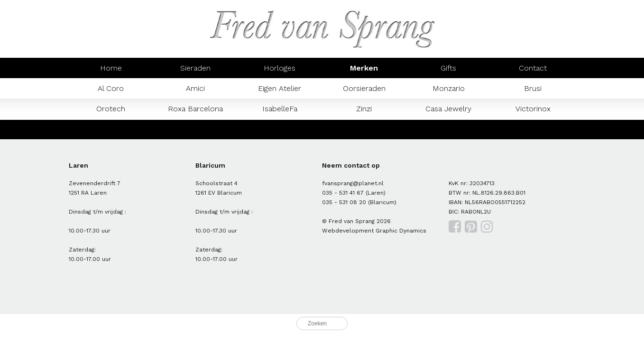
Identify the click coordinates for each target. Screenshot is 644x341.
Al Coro (111, 88)
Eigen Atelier (280, 88)
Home (111, 68)
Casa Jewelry (448, 109)
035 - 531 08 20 (344, 202)
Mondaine (111, 129)
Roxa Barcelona (195, 109)
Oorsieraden (364, 88)
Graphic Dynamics (401, 231)
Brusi (533, 88)
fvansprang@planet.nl (353, 183)
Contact (533, 68)
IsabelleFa (280, 109)
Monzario (449, 88)
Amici (195, 88)
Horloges (280, 68)
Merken (364, 68)
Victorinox (533, 109)
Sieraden (195, 68)
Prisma (195, 129)
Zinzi (364, 109)
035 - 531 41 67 (343, 193)
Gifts (448, 68)
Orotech (111, 109)
